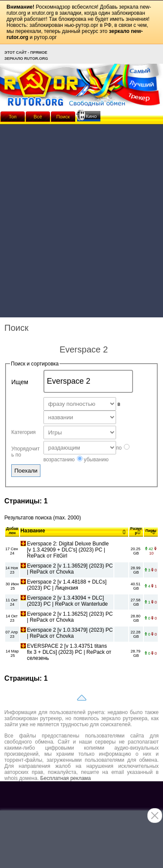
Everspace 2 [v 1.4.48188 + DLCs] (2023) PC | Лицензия (67, 585)
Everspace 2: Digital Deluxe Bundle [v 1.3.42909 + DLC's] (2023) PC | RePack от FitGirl (68, 550)
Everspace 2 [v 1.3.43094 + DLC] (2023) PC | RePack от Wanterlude (67, 601)
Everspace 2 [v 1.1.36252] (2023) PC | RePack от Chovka (70, 617)
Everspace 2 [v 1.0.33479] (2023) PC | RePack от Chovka (70, 633)
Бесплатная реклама (66, 778)
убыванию (93, 460)
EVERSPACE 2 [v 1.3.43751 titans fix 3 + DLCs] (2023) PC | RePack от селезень (69, 652)
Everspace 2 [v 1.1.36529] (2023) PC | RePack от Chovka (70, 569)
